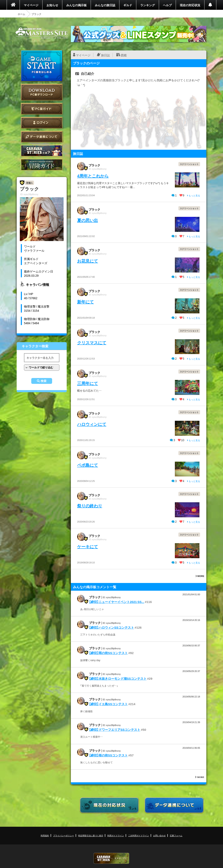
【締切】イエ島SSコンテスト (108, 704)
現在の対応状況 (190, 5)
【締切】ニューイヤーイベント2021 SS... (117, 602)
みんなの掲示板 (76, 5)
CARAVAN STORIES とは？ (42, 151)
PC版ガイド (42, 109)
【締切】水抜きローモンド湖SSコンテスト (118, 678)
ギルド (128, 5)
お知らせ (52, 5)
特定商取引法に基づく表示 (91, 835)
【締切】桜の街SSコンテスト (108, 755)
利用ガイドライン (116, 835)
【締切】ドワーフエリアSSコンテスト (115, 730)
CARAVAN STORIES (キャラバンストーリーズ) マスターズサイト (42, 33)
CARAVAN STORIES (111, 858)
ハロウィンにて (92, 424)
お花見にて (88, 261)
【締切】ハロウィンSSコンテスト (111, 627)
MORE (200, 576)
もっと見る (194, 195)
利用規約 (45, 835)
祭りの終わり (90, 506)
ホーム (21, 14)
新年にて (85, 302)
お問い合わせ (159, 835)
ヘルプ (167, 5)
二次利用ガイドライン (139, 835)
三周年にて (88, 383)
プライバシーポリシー (64, 835)
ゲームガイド (42, 165)
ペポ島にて (88, 465)
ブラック (94, 165)
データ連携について (42, 137)
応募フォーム (176, 835)
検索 (44, 381)
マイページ (31, 5)
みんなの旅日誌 (105, 5)
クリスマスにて (92, 342)
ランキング (148, 5)
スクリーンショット (189, 164)
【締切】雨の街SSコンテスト (108, 653)
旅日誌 (105, 55)
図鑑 (124, 55)
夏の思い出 (88, 220)
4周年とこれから (93, 176)
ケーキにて (88, 546)
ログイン (42, 123)
